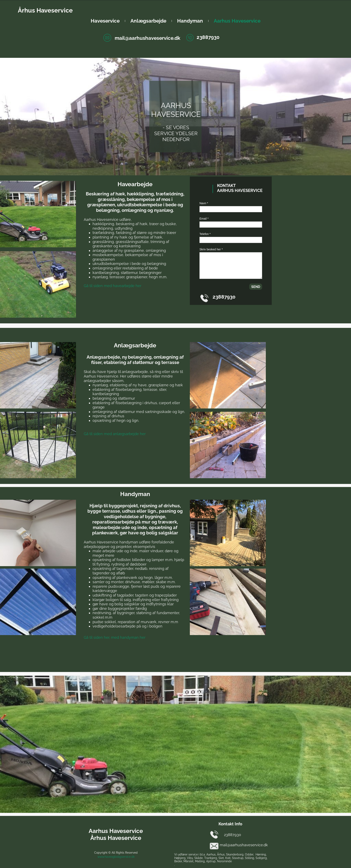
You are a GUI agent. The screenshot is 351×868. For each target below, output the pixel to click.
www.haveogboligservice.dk (116, 857)
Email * (204, 219)
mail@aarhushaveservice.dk (147, 38)
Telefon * (205, 234)
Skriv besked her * (211, 249)
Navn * (204, 203)
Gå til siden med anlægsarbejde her (115, 434)
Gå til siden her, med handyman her (115, 637)
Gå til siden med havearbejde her (113, 286)
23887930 (208, 37)
